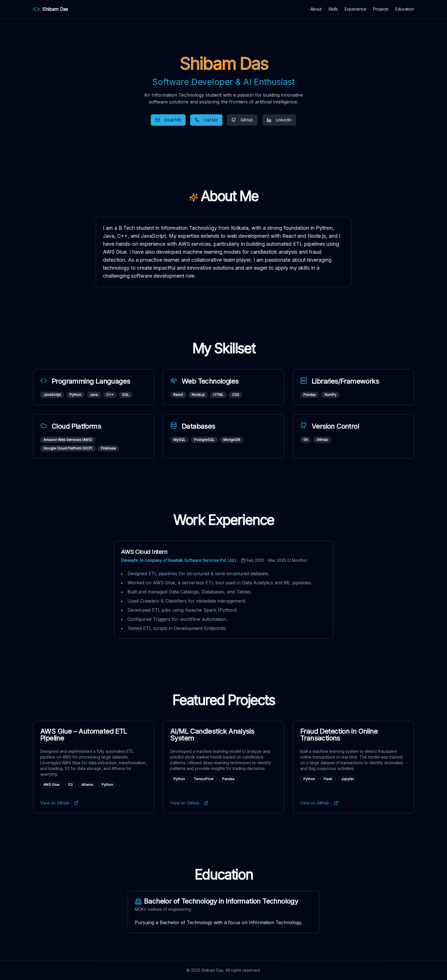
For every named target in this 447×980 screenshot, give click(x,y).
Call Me (206, 120)
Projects (381, 9)
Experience (355, 9)
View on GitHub (59, 803)
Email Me (168, 120)
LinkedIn (279, 120)
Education (405, 9)
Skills (333, 9)
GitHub (242, 120)
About (316, 9)
